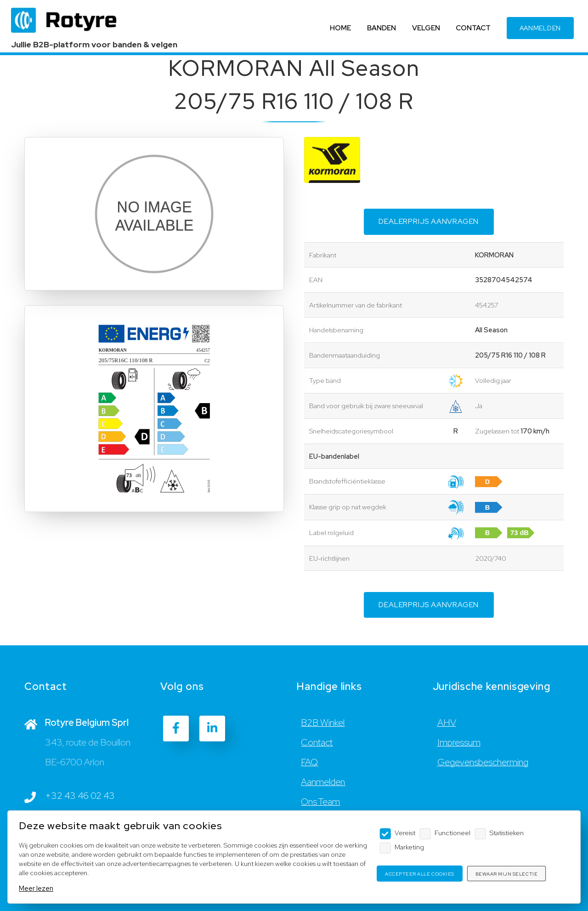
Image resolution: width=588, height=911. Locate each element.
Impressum (459, 742)
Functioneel (452, 833)
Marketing (409, 847)
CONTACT (473, 28)
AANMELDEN (540, 28)
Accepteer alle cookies (419, 874)
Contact (317, 742)
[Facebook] (176, 729)
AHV (447, 723)
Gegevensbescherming (483, 762)
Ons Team (320, 802)
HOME (340, 28)
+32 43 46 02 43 (80, 796)
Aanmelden (323, 782)
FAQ (309, 762)
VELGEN (426, 28)
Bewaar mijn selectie (506, 874)
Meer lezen (36, 888)
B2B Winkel (323, 723)
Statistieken (507, 833)
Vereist (405, 833)
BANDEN (382, 28)
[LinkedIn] (212, 729)
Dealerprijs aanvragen (429, 221)
